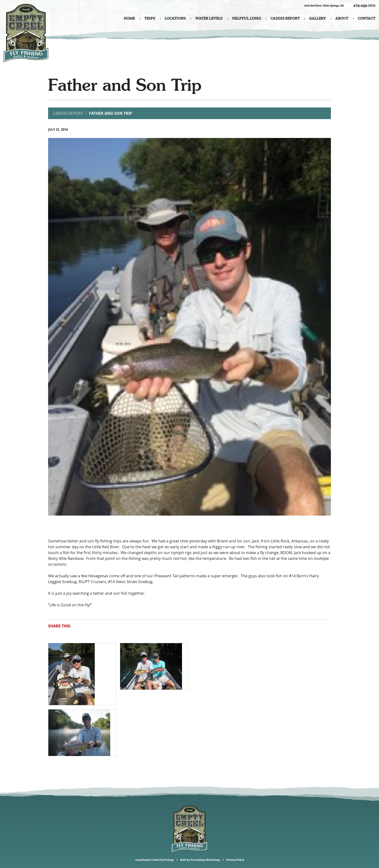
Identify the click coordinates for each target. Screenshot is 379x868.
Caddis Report (68, 113)
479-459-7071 (364, 6)
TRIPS (150, 18)
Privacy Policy (235, 860)
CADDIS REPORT (285, 18)
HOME (129, 18)
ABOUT (342, 18)
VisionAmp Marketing (205, 860)
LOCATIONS (175, 18)
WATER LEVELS (209, 18)
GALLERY (317, 18)
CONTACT (367, 18)
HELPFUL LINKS (247, 18)
